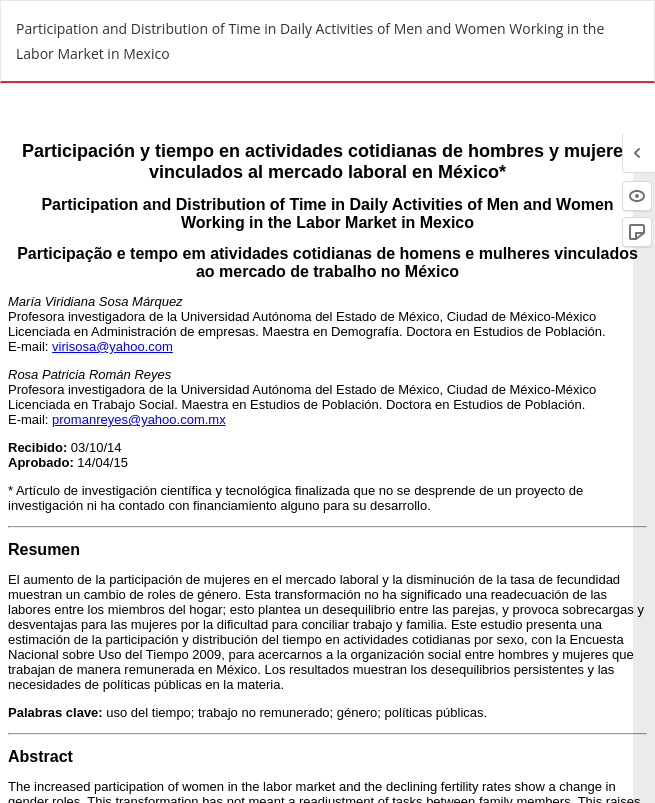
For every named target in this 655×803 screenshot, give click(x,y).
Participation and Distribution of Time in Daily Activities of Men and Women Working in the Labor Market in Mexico (310, 41)
